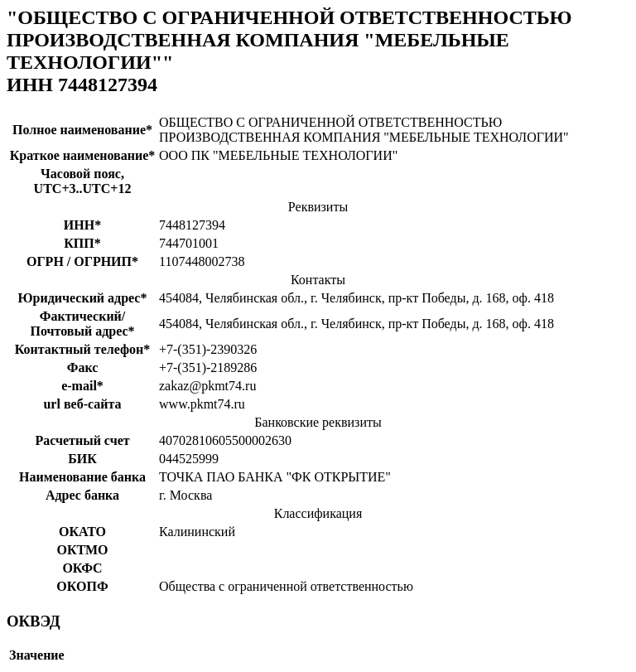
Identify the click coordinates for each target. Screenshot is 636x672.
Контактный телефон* (83, 349)
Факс (83, 367)
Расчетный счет (82, 440)
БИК (82, 459)
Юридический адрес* (83, 298)
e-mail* (82, 386)
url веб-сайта (82, 404)
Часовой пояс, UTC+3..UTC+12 (83, 181)
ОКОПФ (82, 586)
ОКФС (82, 568)
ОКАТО (82, 532)
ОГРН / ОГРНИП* (82, 261)
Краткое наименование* (83, 155)
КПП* (82, 243)
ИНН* (82, 225)
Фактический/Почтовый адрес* (82, 324)
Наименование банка (82, 477)
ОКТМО (82, 550)
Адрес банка (82, 495)
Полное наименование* (82, 130)
